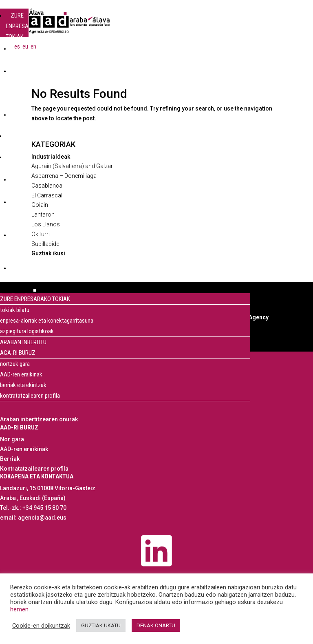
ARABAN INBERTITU (19, 141)
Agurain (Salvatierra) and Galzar (72, 166)
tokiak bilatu (15, 310)
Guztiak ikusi (48, 253)
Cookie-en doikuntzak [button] (41, 626)
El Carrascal (47, 195)
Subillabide (45, 244)
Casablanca (47, 186)
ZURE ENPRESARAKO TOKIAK (24, 26)
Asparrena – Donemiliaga (64, 176)
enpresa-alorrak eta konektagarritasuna (47, 321)
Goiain (40, 205)
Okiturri (41, 234)
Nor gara (12, 439)
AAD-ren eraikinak (21, 374)
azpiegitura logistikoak (27, 331)
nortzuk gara (15, 364)
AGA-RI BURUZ (17, 162)
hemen (19, 609)
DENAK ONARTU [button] (156, 625)
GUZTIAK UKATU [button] (101, 625)
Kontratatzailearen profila (34, 469)
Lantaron (43, 215)
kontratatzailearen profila (30, 396)
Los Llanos (46, 224)
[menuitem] (17, 46)
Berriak (10, 459)
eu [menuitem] (25, 46)
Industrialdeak (51, 157)
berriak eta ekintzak (23, 385)
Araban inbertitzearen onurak (39, 419)
